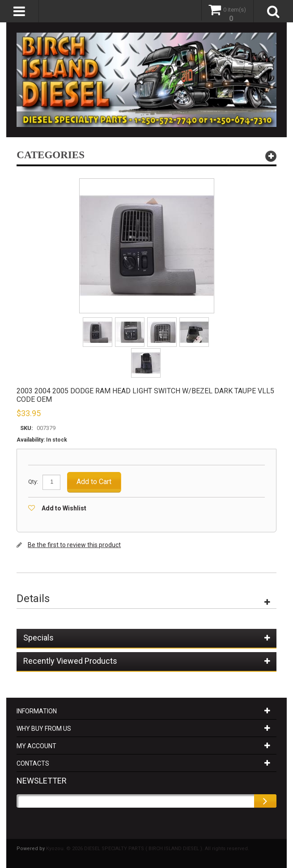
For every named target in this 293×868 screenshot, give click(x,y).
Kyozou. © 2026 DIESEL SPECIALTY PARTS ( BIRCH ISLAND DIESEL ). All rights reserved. (148, 849)
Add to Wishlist (64, 508)
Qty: (33, 482)
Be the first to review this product (74, 545)
